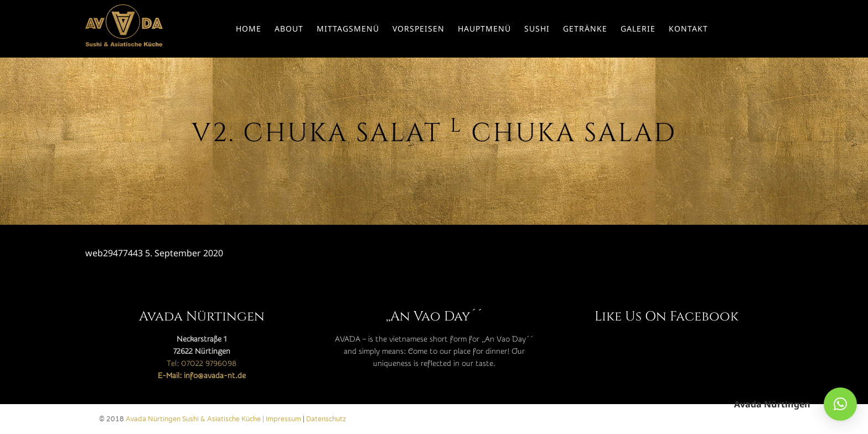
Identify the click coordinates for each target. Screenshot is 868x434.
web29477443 (114, 253)
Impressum (283, 419)
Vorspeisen (418, 29)
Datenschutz (326, 419)
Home (249, 29)
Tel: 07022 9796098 (201, 364)
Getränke (585, 29)
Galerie (638, 29)
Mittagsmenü (348, 29)
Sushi (537, 29)
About (289, 29)
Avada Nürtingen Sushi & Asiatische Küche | (196, 419)
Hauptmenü (484, 29)
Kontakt (688, 29)
